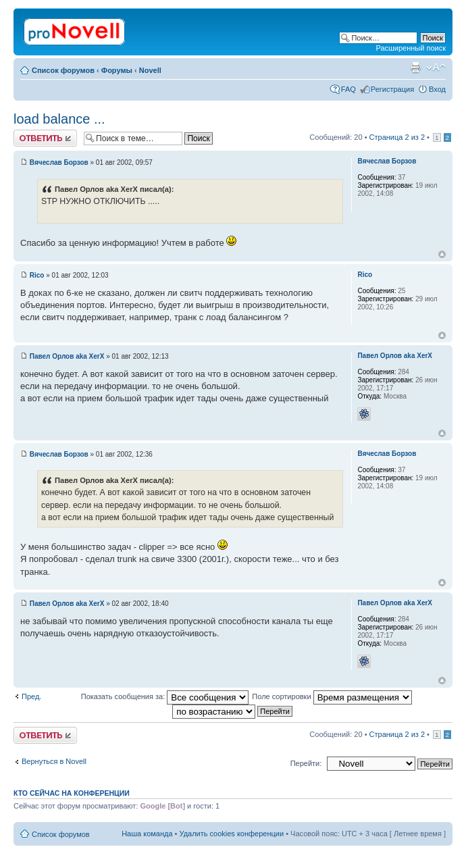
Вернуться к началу (442, 254)
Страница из (397, 137)
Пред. (31, 696)
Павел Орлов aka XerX (67, 356)
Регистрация (392, 89)
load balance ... (59, 119)
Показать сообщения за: (165, 696)
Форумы (117, 70)
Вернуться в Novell (54, 761)
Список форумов (63, 70)
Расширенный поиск (411, 48)
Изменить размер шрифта (436, 68)
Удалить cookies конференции (232, 834)
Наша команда (147, 834)
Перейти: (306, 763)
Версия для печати (415, 68)
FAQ (348, 89)
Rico (37, 275)
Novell (150, 70)
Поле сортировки (332, 696)
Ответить (45, 138)
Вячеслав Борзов (59, 162)
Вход (437, 89)
